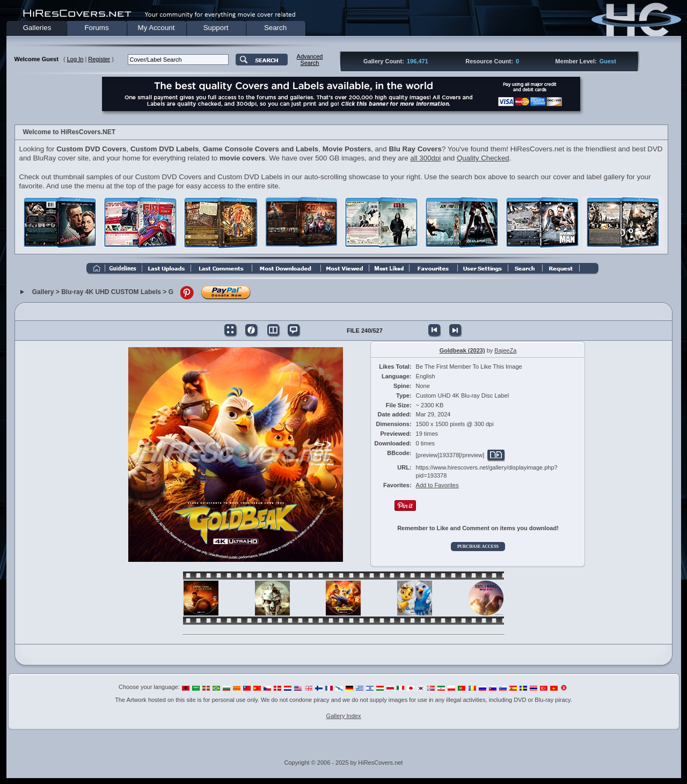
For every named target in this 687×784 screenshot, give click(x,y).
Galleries (37, 28)
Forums (96, 28)
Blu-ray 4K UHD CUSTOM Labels (111, 292)
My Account (156, 28)
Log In (75, 59)
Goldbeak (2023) (462, 350)
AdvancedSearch (310, 60)
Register (99, 59)
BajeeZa (505, 350)
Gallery (43, 292)
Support (216, 28)
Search (275, 28)
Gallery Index (344, 716)
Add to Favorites (437, 485)
